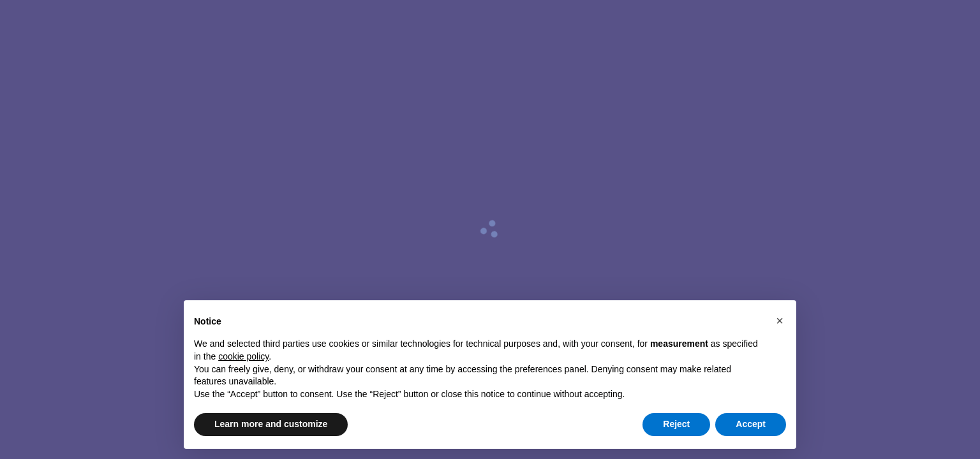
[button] (780, 321)
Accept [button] (751, 424)
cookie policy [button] (243, 356)
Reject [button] (676, 424)
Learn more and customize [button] (271, 424)
